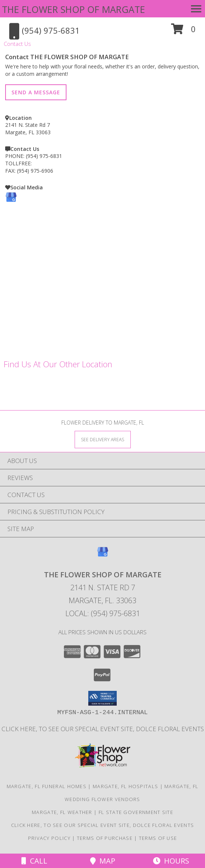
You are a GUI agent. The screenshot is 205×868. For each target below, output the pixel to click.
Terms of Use (158, 838)
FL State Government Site (136, 812)
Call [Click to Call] (34, 861)
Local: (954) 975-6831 (103, 613)
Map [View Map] (103, 861)
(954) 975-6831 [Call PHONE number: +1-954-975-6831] (44, 156)
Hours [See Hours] (171, 861)
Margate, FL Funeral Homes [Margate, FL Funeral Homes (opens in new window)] (47, 786)
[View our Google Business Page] (11, 201)
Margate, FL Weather (62, 812)
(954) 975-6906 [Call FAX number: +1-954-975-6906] (35, 171)
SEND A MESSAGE (36, 92)
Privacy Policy (49, 838)
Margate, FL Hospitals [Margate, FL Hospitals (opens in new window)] (125, 786)
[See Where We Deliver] (103, 439)
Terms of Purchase (105, 838)
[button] (183, 32)
